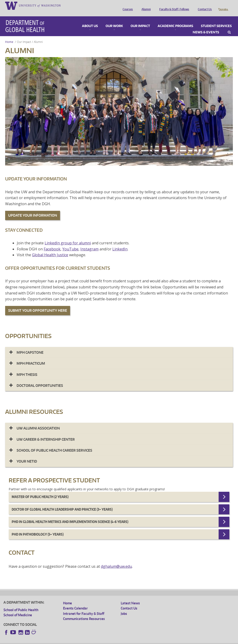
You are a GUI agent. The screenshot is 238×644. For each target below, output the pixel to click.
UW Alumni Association (38, 422)
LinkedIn (120, 242)
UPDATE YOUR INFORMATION (33, 209)
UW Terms (84, 640)
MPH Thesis (27, 368)
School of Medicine (18, 608)
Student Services (216, 20)
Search (229, 26)
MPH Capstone (30, 346)
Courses (127, 5)
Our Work (114, 20)
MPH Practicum (31, 357)
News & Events (206, 26)
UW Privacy (65, 640)
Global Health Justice (50, 248)
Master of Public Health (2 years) (40, 490)
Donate (223, 5)
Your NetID (27, 455)
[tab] (119, 346)
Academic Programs (175, 20)
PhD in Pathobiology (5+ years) (38, 528)
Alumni (145, 5)
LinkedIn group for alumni (68, 236)
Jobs (124, 607)
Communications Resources (84, 612)
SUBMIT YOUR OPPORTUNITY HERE (38, 304)
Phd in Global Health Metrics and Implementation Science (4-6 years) (70, 515)
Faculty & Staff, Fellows (173, 5)
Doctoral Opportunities (40, 379)
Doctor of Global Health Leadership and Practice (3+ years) (62, 503)
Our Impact (140, 20)
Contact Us (204, 5)
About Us (90, 20)
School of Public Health (21, 603)
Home (9, 35)
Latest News (130, 597)
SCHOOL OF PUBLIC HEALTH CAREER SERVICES (54, 444)
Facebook (52, 242)
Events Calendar (75, 602)
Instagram (89, 242)
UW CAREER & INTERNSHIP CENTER (46, 433)
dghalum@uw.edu (116, 560)
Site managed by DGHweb (112, 640)
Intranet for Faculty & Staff (84, 607)
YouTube (70, 242)
